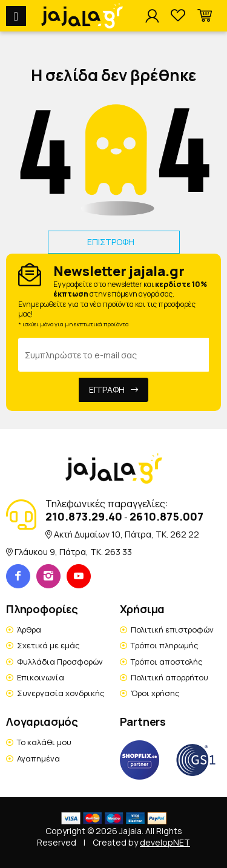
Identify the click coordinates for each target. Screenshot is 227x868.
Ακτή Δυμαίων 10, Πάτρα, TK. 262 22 (127, 534)
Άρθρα (29, 630)
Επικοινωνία (41, 677)
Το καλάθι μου (44, 742)
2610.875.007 (166, 516)
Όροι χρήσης (155, 693)
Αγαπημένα (38, 758)
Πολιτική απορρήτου (169, 677)
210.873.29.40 (84, 516)
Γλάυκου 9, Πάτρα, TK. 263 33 (73, 552)
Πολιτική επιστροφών (172, 630)
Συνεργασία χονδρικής (61, 693)
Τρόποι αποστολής (167, 662)
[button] (205, 16)
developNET (165, 842)
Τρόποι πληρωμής (165, 645)
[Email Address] (113, 355)
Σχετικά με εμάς (48, 645)
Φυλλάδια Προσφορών (60, 662)
